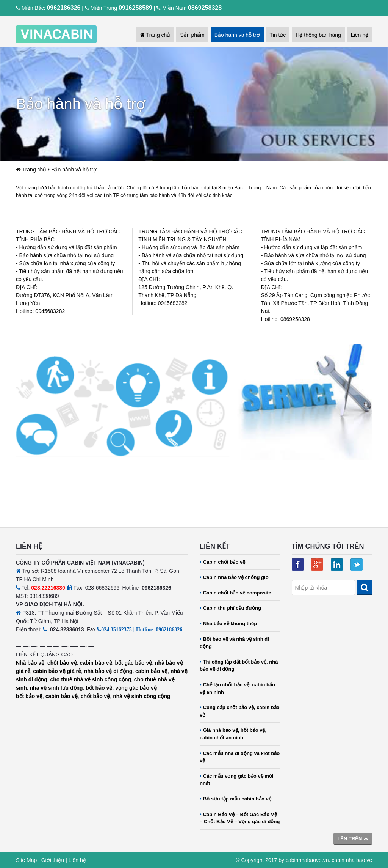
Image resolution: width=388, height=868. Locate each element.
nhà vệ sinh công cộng (142, 696)
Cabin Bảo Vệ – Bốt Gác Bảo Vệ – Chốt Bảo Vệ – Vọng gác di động (240, 818)
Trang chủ (155, 35)
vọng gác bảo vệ (136, 688)
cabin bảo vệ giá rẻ (57, 671)
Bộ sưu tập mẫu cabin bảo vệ (235, 799)
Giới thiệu (53, 860)
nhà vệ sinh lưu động (56, 688)
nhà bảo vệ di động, (109, 671)
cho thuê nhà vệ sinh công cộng (91, 679)
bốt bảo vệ (29, 696)
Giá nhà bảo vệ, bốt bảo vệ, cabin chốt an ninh (233, 734)
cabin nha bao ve (352, 860)
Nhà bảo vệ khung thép (228, 623)
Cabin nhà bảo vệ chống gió (234, 577)
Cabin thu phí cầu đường (230, 608)
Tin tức (278, 35)
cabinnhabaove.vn (307, 860)
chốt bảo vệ (62, 663)
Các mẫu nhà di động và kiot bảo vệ (240, 757)
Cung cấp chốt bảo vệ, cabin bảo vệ (240, 711)
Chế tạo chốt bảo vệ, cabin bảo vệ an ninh (237, 688)
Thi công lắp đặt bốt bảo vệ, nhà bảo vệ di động (239, 666)
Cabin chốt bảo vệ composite (235, 593)
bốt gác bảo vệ (133, 663)
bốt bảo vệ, (100, 688)
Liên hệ (360, 35)
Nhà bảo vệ (30, 663)
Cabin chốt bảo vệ (222, 562)
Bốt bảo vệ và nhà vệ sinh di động (234, 643)
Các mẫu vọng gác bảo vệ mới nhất (236, 780)
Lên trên (353, 839)
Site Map (26, 860)
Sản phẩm (192, 35)
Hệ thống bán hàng (318, 35)
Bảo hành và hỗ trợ (237, 35)
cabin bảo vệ (96, 663)
